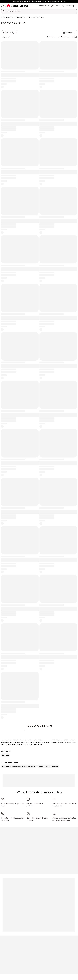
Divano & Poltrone (9, 17)
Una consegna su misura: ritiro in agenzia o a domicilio (64, 819)
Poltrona (30, 17)
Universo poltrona (21, 17)
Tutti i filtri (7, 33)
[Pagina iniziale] (2, 17)
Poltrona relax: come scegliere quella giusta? (19, 766)
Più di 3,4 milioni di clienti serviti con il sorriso (64, 805)
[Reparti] (4, 5)
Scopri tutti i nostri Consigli (48, 766)
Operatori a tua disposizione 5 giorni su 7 (13, 819)
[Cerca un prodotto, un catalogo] (4, 11)
